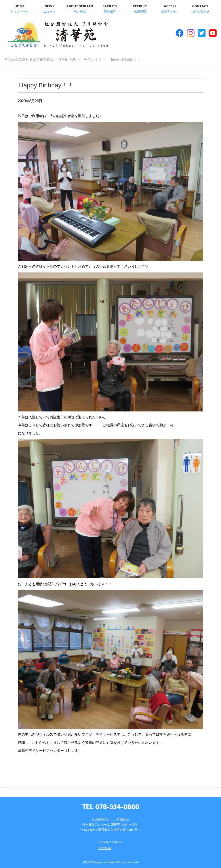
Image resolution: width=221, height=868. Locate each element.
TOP (42, 58)
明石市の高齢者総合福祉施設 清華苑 (50, 35)
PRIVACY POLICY (110, 840)
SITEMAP (104, 846)
